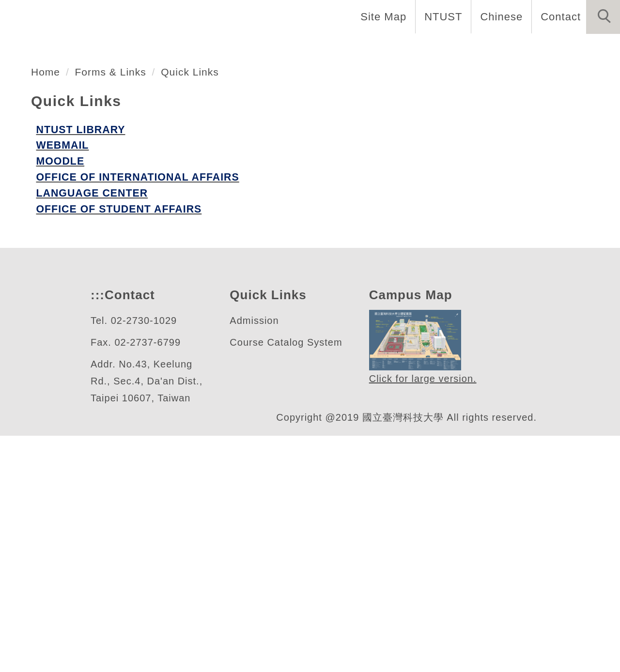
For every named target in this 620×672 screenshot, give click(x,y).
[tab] (314, 233)
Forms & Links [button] (573, 48)
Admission (256, 557)
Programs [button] (347, 48)
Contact (559, 16)
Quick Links (196, 305)
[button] (603, 17)
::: (96, 531)
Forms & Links (114, 305)
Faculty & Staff (263, 48)
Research (416, 48)
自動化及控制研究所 (119, 195)
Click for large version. (423, 615)
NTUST (441, 16)
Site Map (381, 16)
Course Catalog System (286, 579)
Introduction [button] (171, 48)
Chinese (499, 16)
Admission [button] (488, 48)
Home (101, 48)
